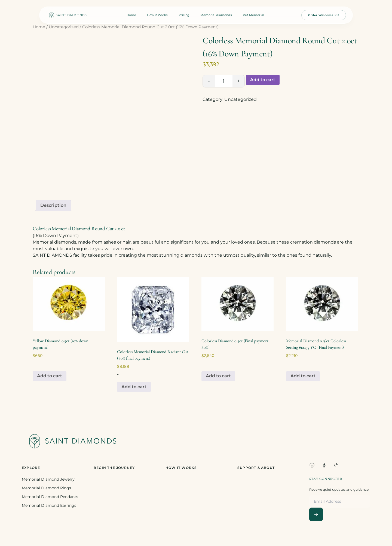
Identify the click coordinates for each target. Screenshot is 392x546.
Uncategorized (64, 27)
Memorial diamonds (216, 15)
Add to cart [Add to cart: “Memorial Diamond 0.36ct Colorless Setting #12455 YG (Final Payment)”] (303, 376)
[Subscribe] (316, 514)
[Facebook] (324, 465)
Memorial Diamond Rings (46, 488)
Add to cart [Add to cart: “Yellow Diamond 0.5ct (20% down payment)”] (50, 376)
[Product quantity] (224, 81)
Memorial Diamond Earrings (49, 505)
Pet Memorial (253, 15)
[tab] (53, 205)
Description (53, 205)
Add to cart (263, 80)
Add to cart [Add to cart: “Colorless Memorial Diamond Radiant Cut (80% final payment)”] (134, 387)
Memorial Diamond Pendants (50, 497)
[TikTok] (336, 465)
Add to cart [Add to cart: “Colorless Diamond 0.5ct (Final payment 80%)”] (218, 376)
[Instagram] (312, 465)
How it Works (157, 15)
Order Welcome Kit (324, 15)
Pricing (184, 15)
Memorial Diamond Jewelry (48, 479)
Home (131, 15)
